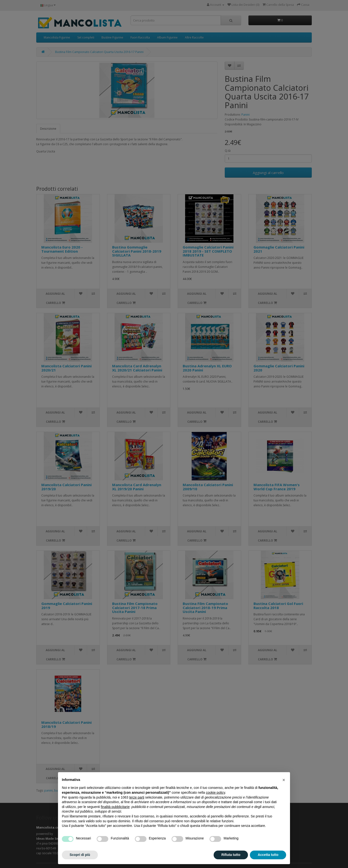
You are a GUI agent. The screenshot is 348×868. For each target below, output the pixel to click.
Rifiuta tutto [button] (231, 855)
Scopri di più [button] (80, 855)
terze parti (137, 797)
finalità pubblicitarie (115, 807)
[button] (284, 780)
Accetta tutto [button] (268, 855)
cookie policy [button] (215, 793)
